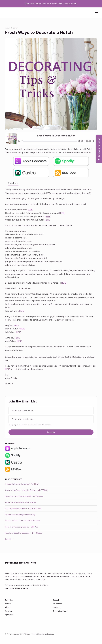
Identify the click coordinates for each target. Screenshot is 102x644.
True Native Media (60, 611)
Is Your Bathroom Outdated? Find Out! (22, 484)
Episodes (9, 600)
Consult (56, 600)
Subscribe (51, 432)
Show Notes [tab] (13, 183)
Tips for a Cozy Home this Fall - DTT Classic (24, 496)
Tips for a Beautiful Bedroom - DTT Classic (24, 533)
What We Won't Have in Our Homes (21, 502)
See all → (9, 539)
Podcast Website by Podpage (43, 634)
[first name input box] (51, 410)
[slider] (49, 141)
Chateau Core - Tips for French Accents (23, 521)
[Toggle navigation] (97, 13)
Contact (56, 607)
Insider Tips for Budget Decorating (20, 515)
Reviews (9, 611)
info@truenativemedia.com (17, 588)
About (8, 607)
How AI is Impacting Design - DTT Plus (22, 527)
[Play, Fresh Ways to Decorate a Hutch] (19, 141)
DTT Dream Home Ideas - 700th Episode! (23, 508)
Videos (8, 604)
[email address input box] (51, 419)
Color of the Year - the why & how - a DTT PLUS (26, 490)
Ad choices (58, 604)
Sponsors (9, 615)
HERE (30, 210)
